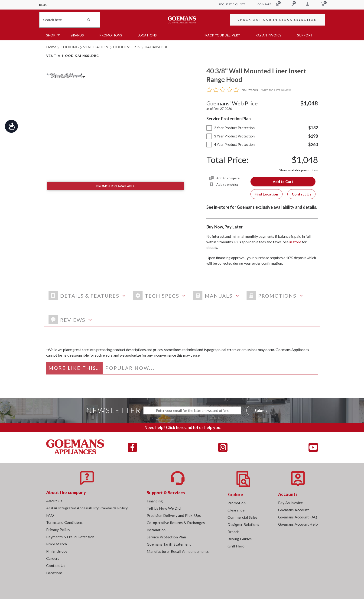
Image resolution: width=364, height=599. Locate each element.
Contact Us (302, 194)
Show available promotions (299, 170)
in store (295, 242)
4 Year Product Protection (231, 144)
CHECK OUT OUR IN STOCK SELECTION (277, 20)
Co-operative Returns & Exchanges (176, 522)
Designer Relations (243, 524)
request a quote (232, 4)
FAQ (50, 515)
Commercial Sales (242, 517)
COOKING (70, 47)
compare (268, 4)
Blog (43, 5)
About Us (54, 501)
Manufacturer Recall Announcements (178, 551)
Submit (261, 410)
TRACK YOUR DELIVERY (221, 35)
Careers (53, 558)
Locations (147, 35)
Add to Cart (283, 181)
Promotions (111, 35)
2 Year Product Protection (231, 128)
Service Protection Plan (166, 537)
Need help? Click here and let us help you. (183, 427)
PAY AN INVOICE (269, 35)
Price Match (57, 544)
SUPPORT (305, 35)
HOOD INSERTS (127, 47)
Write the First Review (276, 90)
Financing (155, 501)
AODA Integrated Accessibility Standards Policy (87, 508)
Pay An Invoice (291, 503)
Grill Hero (236, 546)
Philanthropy (57, 551)
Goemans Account (293, 510)
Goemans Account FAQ (298, 517)
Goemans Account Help (298, 524)
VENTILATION (96, 47)
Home (51, 47)
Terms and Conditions (64, 522)
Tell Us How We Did (164, 508)
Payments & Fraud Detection (70, 537)
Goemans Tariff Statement (169, 544)
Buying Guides (240, 539)
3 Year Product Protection (231, 136)
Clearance (236, 510)
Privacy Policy (58, 529)
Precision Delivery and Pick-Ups (174, 515)
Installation (156, 530)
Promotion (237, 503)
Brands (77, 35)
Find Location (266, 194)
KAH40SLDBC (157, 47)
